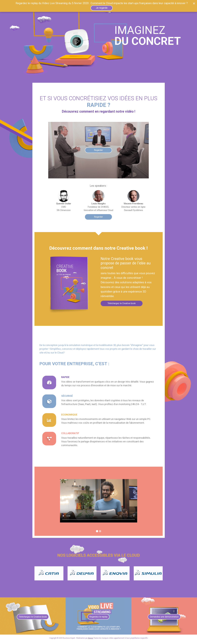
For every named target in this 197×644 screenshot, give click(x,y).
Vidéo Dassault (99, 503)
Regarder (98, 217)
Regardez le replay (98, 619)
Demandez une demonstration (164, 619)
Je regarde (102, 8)
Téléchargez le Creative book (122, 306)
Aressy (91, 638)
